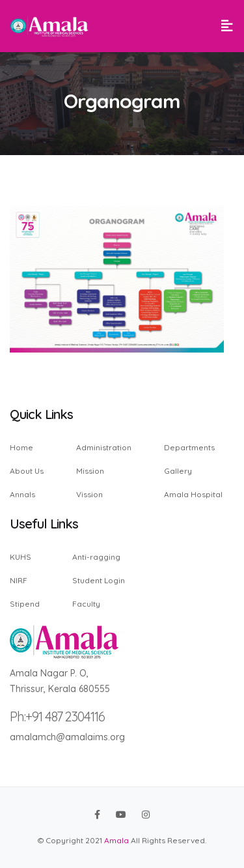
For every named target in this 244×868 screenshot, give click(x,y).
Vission (89, 494)
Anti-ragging (96, 557)
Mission (90, 471)
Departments (189, 448)
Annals (22, 494)
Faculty (86, 603)
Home (21, 448)
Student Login (99, 580)
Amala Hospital (193, 494)
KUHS (20, 557)
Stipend (25, 603)
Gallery (178, 471)
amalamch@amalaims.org (67, 737)
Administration (104, 448)
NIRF (19, 580)
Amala (116, 840)
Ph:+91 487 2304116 (57, 716)
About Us (27, 471)
